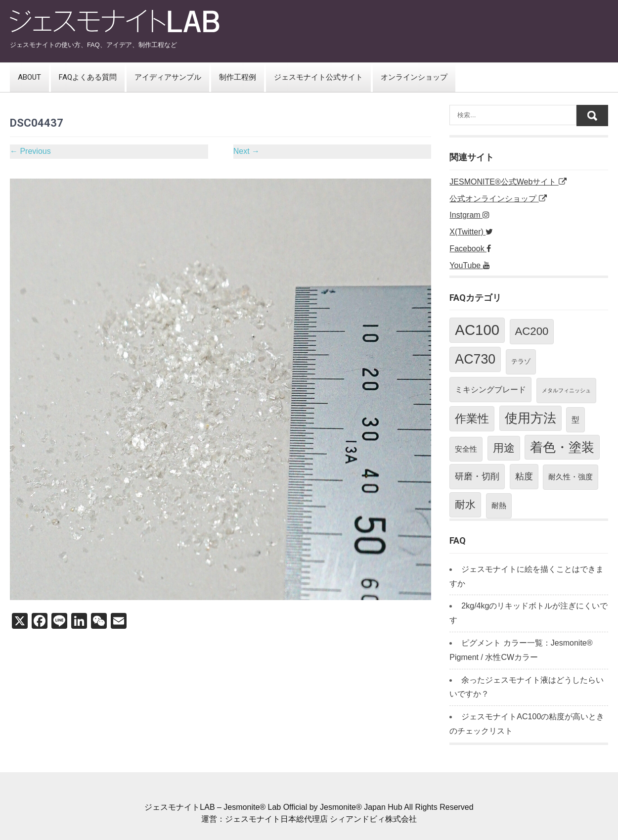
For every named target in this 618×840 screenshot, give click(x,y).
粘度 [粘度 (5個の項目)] (524, 476)
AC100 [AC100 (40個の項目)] (477, 330)
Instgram (469, 215)
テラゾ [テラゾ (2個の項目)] (521, 361)
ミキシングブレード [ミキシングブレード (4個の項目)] (490, 389)
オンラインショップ (414, 77)
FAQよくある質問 (88, 77)
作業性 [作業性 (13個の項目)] (472, 419)
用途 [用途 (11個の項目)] (504, 448)
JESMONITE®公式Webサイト (508, 182)
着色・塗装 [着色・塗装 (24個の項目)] (562, 447)
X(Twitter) (471, 232)
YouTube (469, 265)
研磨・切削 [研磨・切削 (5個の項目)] (477, 476)
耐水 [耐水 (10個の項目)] (465, 504)
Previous (30, 151)
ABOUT (29, 77)
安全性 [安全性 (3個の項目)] (466, 449)
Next (246, 151)
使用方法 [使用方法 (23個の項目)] (530, 418)
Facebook (470, 249)
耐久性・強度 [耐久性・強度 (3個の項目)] (571, 477)
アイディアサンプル (168, 77)
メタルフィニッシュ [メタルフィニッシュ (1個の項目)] (566, 390)
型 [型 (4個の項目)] (575, 420)
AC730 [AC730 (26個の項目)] (475, 359)
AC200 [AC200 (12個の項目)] (532, 331)
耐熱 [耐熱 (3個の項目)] (499, 505)
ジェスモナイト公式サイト (318, 77)
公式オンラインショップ (498, 199)
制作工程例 (238, 77)
